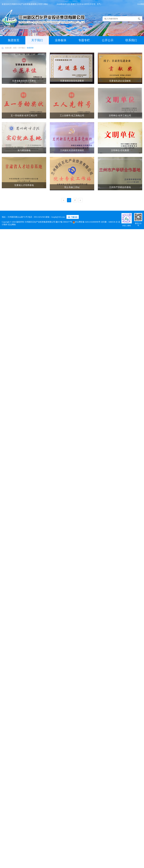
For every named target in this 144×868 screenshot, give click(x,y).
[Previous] (64, 200)
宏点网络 (12, 225)
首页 (15, 48)
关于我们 (22, 48)
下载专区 (73, 217)
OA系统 (141, 4)
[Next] (80, 200)
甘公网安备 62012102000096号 (87, 222)
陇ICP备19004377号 (64, 222)
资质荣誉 (30, 48)
